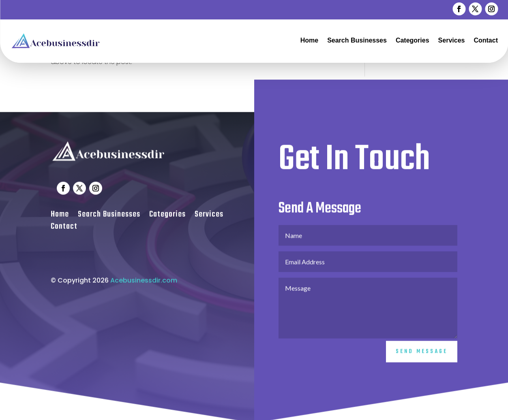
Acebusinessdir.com (144, 285)
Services (452, 40)
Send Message (422, 357)
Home (309, 40)
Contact (486, 40)
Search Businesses (357, 40)
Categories (413, 40)
